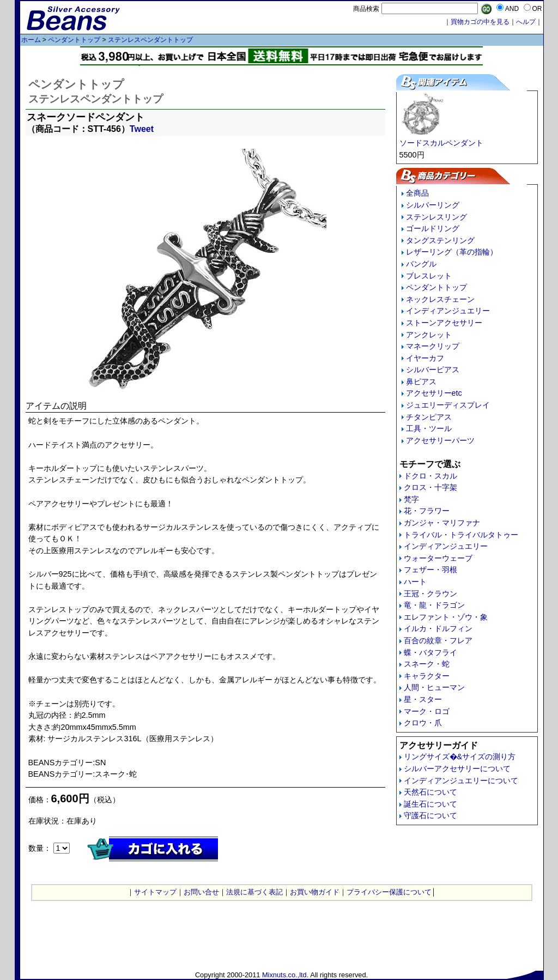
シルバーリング (433, 205)
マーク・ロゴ (427, 711)
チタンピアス (429, 417)
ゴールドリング (433, 228)
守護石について (430, 815)
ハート (415, 582)
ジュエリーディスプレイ (448, 405)
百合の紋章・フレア (438, 640)
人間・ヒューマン (434, 687)
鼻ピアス (421, 382)
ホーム (31, 40)
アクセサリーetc (434, 393)
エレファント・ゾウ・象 (446, 617)
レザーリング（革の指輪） (452, 252)
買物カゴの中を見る (480, 22)
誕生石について (430, 804)
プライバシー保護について (389, 892)
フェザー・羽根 (430, 570)
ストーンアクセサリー (444, 323)
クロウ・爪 (423, 723)
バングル (421, 264)
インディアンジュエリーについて (461, 781)
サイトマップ (155, 892)
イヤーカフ (425, 358)
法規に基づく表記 (254, 892)
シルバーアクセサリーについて (457, 769)
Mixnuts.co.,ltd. (285, 975)
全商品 (417, 193)
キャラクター (427, 676)
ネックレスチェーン (440, 299)
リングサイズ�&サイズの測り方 (460, 757)
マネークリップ (433, 346)
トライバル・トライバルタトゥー (461, 535)
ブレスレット (429, 276)
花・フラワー (427, 511)
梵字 (411, 499)
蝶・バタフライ (430, 652)
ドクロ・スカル (430, 476)
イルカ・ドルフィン (438, 628)
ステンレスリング (436, 217)
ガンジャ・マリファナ (442, 523)
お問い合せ (201, 892)
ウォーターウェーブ (438, 558)
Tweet (142, 129)
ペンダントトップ (74, 40)
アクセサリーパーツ (440, 440)
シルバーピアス (433, 370)
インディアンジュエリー (448, 311)
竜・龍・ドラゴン (434, 605)
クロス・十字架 (430, 487)
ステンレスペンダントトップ (150, 40)
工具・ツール (429, 428)
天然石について (430, 792)
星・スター (423, 699)
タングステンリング (440, 240)
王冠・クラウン (430, 594)
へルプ (526, 22)
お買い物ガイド (315, 892)
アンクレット (429, 335)
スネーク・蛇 (427, 664)
